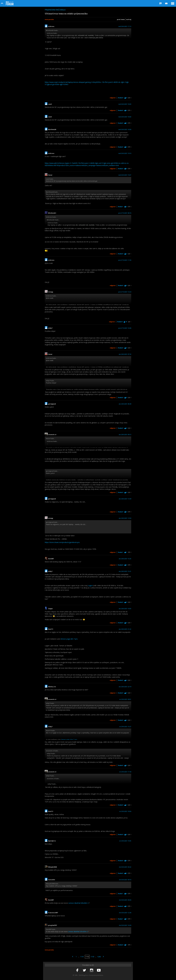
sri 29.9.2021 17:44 (125, 772)
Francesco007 (53, 913)
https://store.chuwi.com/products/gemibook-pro (62, 542)
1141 (82, 957)
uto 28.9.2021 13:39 (125, 499)
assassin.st (52, 435)
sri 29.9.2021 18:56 (125, 811)
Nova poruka (49, 19)
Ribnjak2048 (52, 867)
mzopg (51, 292)
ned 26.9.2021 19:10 (125, 153)
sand (50, 104)
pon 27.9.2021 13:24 (125, 292)
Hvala (121, 98)
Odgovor (113, 98)
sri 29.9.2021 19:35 (125, 841)
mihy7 (50, 328)
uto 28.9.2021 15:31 (125, 571)
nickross (51, 26)
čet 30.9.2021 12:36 (125, 913)
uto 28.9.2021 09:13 (125, 435)
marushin (52, 880)
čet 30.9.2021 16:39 (125, 925)
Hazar (50, 175)
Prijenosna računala (55, 10)
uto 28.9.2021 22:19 (125, 687)
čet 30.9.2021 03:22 (125, 867)
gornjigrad (52, 404)
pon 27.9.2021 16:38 (125, 328)
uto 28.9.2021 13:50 (125, 518)
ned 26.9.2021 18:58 (125, 130)
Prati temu (121, 19)
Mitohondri (52, 213)
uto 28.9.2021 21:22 (125, 629)
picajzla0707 (53, 925)
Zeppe (50, 609)
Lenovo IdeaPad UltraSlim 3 (78, 903)
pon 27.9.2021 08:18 (125, 213)
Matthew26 (52, 130)
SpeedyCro (52, 841)
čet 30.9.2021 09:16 (125, 880)
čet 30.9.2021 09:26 (125, 900)
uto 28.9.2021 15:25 (125, 559)
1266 (99, 957)
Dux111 (51, 629)
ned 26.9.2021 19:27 (125, 175)
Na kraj (129, 19)
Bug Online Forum (10, 3)
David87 (51, 559)
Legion (90, 585)
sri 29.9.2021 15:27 (125, 727)
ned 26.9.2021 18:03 (125, 104)
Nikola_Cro (52, 687)
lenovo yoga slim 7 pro (69, 639)
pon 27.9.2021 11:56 (125, 260)
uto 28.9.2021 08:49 (125, 404)
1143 (92, 957)
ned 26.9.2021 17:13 (125, 26)
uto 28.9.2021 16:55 (125, 609)
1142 (87, 957)
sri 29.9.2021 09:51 (125, 699)
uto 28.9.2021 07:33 (125, 354)
